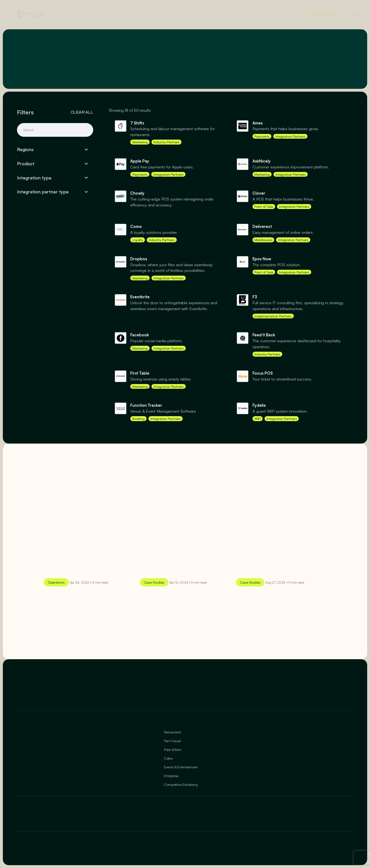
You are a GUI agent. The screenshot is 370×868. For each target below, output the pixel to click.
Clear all (82, 112)
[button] (55, 150)
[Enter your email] (209, 689)
